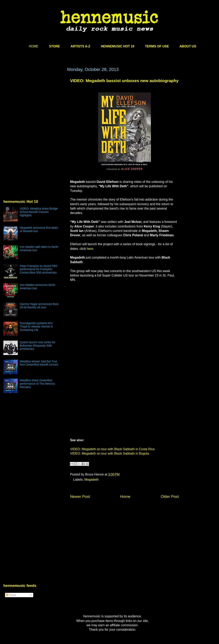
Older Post (170, 496)
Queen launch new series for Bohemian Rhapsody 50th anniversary (38, 346)
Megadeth (91, 480)
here (90, 249)
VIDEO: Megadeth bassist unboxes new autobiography (124, 81)
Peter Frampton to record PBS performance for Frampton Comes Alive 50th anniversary (39, 269)
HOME (34, 46)
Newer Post (80, 496)
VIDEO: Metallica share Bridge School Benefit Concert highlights (39, 212)
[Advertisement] (33, 105)
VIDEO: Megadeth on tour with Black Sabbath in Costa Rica (112, 449)
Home (125, 496)
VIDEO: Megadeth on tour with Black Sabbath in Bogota (110, 453)
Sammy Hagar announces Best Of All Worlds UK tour (39, 306)
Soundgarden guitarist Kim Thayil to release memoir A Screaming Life (36, 326)
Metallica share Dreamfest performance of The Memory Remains (37, 384)
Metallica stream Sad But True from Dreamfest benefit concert (39, 363)
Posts (11, 595)
